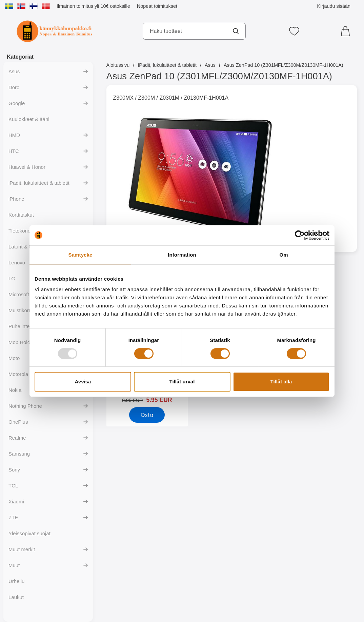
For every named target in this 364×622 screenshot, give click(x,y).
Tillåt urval (182, 382)
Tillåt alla (281, 382)
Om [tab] (284, 255)
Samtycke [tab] (80, 255)
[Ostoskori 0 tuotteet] (347, 31)
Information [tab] (182, 255)
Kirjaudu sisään (334, 6)
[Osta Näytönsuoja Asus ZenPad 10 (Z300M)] (147, 415)
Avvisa (83, 382)
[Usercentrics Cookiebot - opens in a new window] (300, 235)
